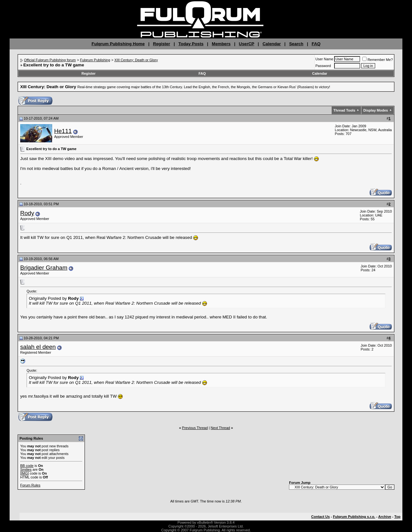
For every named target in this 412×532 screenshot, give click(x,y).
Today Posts (191, 44)
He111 (63, 131)
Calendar (272, 44)
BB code (27, 466)
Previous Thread (195, 428)
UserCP (247, 44)
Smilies (26, 469)
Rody (27, 213)
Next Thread (220, 428)
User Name (325, 59)
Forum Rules (30, 485)
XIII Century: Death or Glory (136, 60)
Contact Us (320, 517)
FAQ (316, 44)
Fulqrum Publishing (95, 60)
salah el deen (38, 347)
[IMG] (25, 473)
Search (296, 44)
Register (162, 44)
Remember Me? (378, 60)
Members (221, 44)
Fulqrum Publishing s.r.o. (354, 517)
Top (397, 517)
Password (323, 66)
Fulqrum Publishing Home (118, 44)
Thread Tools (344, 110)
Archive (385, 517)
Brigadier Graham (44, 268)
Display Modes (376, 110)
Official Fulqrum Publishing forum (50, 60)
